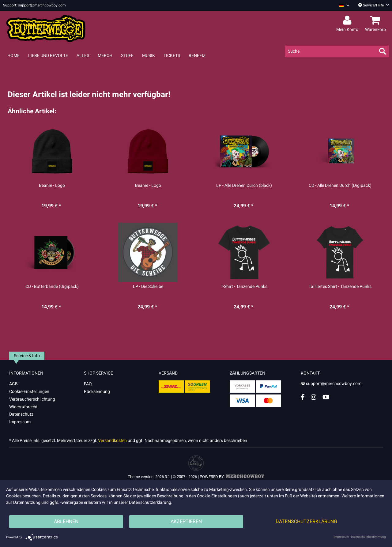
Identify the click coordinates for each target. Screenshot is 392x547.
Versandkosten (112, 441)
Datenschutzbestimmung (368, 537)
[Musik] (149, 56)
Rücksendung (97, 392)
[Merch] (105, 56)
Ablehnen (66, 522)
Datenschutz (21, 414)
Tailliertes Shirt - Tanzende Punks (340, 287)
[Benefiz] (197, 56)
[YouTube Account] (326, 397)
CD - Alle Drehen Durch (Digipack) (340, 186)
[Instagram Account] (314, 397)
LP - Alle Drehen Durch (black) (244, 186)
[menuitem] (342, 5)
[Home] (13, 56)
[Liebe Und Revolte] (48, 56)
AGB (13, 384)
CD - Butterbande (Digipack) (52, 287)
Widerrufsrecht (23, 407)
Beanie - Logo (52, 186)
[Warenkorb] (376, 21)
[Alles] (83, 56)
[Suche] (337, 51)
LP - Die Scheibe (148, 287)
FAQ (88, 384)
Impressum (20, 422)
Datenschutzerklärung (306, 522)
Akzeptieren (186, 522)
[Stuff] (127, 56)
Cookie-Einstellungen (29, 392)
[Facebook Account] (303, 397)
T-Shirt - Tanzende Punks (244, 287)
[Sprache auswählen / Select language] (344, 5)
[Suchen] (383, 51)
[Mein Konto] (348, 21)
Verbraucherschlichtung (32, 399)
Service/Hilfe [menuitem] (374, 5)
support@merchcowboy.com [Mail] (331, 384)
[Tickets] (172, 56)
